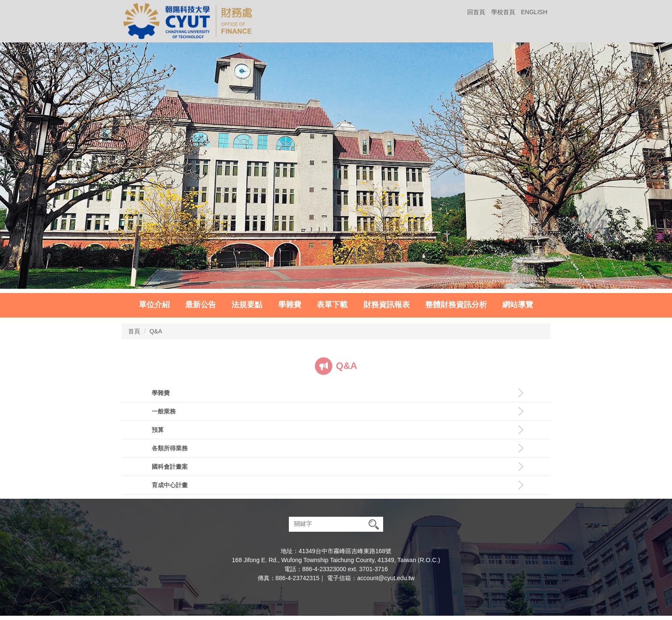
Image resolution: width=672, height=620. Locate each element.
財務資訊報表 (387, 305)
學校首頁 (503, 12)
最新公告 (201, 305)
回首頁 (476, 12)
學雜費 (290, 305)
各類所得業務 (170, 448)
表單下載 (332, 305)
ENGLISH (534, 12)
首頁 (134, 331)
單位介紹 (154, 305)
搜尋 (374, 524)
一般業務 (164, 411)
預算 (158, 430)
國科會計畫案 (170, 467)
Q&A (156, 331)
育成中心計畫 (170, 485)
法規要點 (247, 305)
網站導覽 (518, 305)
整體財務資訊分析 (456, 305)
